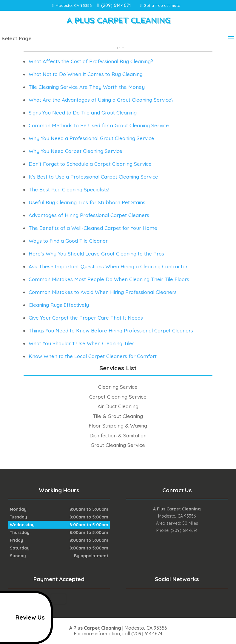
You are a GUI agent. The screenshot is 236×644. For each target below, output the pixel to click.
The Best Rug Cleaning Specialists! (69, 189)
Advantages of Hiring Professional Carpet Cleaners (89, 215)
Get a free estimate (160, 5)
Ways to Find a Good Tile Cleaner (68, 241)
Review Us (23, 617)
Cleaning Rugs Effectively (59, 305)
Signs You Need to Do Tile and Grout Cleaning (83, 113)
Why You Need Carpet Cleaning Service (75, 151)
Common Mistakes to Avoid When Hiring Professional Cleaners (103, 292)
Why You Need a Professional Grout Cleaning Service (91, 138)
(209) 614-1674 (115, 5)
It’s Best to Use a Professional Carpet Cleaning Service (93, 177)
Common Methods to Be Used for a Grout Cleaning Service (99, 125)
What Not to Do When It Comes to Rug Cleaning (86, 74)
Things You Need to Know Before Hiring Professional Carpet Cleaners (111, 330)
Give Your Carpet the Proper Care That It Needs (86, 318)
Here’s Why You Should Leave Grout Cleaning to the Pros (96, 254)
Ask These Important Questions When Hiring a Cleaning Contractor (108, 266)
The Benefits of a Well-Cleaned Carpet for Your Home (93, 228)
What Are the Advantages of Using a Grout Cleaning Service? (101, 100)
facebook (170, 599)
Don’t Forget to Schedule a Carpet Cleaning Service (90, 164)
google (182, 599)
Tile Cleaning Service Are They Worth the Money (87, 87)
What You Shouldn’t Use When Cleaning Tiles (82, 343)
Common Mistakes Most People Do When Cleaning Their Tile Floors (109, 279)
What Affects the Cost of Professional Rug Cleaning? (91, 61)
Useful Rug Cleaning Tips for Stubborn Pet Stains (87, 202)
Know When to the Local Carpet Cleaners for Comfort (93, 356)
